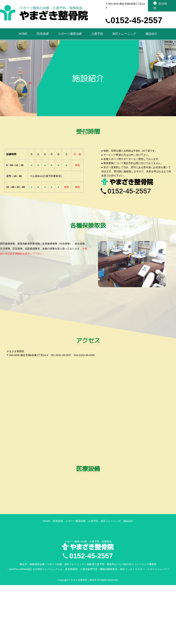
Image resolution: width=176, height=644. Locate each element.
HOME (23, 34)
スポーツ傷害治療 (70, 34)
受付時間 (160, 6)
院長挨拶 (43, 34)
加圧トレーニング (124, 34)
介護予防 (97, 34)
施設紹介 (151, 34)
